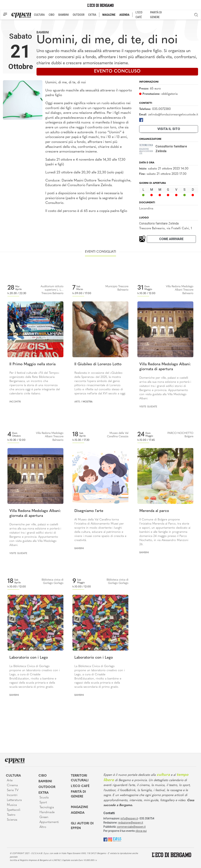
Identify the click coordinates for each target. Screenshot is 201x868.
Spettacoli (14, 810)
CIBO (52, 15)
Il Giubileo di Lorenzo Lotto (98, 364)
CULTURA (39, 15)
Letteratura (14, 800)
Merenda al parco (154, 511)
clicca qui (141, 831)
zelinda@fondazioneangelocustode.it (173, 115)
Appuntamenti (49, 822)
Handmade (47, 812)
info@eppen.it (129, 818)
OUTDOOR (79, 15)
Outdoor (47, 787)
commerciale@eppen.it (131, 827)
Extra (43, 793)
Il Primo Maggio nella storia (32, 364)
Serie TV (13, 790)
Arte (77, 402)
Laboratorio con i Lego (29, 658)
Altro (43, 827)
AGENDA (124, 15)
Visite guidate (148, 407)
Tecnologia (47, 807)
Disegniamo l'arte (89, 511)
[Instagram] (110, 839)
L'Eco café (80, 786)
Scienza (12, 820)
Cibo (43, 776)
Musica (12, 805)
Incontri (15, 402)
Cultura (13, 776)
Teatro (11, 815)
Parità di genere (78, 794)
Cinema (12, 785)
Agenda (78, 813)
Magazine (79, 807)
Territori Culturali (80, 778)
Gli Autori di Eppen (82, 826)
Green (44, 817)
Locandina (146, 209)
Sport (43, 803)
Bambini (43, 32)
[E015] (117, 839)
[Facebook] (141, 120)
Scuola (44, 798)
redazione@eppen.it (131, 823)
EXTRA (92, 15)
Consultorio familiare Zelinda (159, 223)
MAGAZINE (109, 15)
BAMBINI (63, 15)
